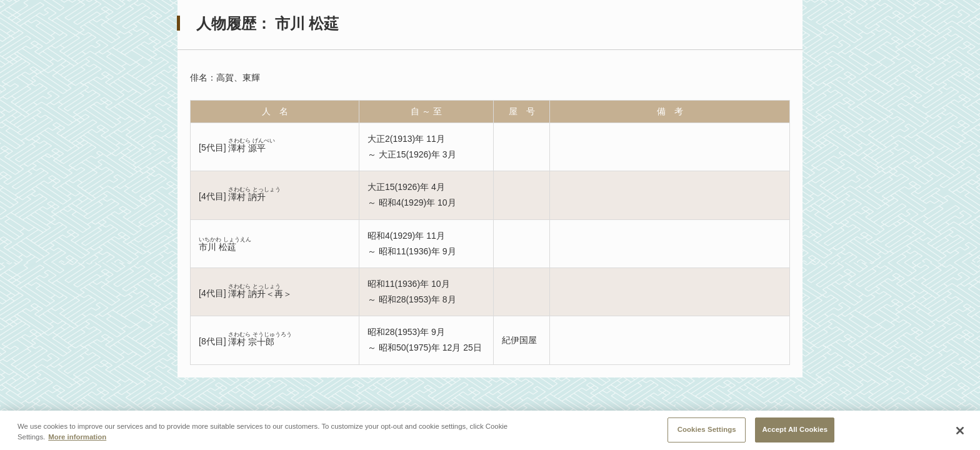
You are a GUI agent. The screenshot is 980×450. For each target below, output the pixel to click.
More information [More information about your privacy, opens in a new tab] (77, 441)
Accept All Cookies (795, 432)
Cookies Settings (707, 432)
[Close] (960, 434)
